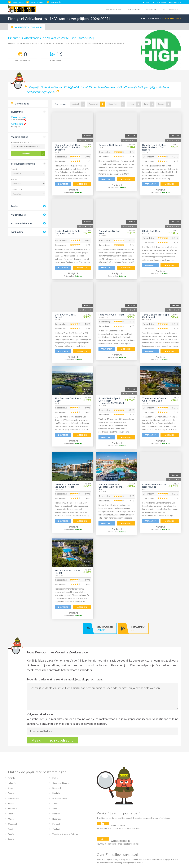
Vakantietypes (18, 215)
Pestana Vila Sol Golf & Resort (67, 571)
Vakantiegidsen (114, 9)
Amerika (12, 778)
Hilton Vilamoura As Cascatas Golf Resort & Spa (111, 487)
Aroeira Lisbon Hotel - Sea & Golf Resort (67, 485)
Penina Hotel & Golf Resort (109, 232)
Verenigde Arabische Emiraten (65, 834)
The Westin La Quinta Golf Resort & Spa (154, 399)
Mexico (11, 819)
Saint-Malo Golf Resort (111, 315)
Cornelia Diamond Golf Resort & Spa (155, 485)
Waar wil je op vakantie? (22, 142)
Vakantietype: (19, 117)
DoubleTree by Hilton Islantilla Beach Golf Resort (154, 147)
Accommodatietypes (22, 223)
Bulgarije (12, 783)
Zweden (12, 839)
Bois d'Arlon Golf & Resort (65, 316)
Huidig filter (17, 112)
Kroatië (11, 814)
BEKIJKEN (82, 184)
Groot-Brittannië (60, 798)
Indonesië (12, 809)
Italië (57, 152)
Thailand (56, 829)
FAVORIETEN (148, 2)
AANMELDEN (175, 2)
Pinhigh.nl (73, 190)
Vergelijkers (134, 9)
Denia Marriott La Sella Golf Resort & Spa (67, 232)
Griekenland (13, 798)
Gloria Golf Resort (152, 231)
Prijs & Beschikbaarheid (23, 164)
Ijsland (55, 804)
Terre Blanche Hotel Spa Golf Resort (156, 316)
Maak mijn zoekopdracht (52, 740)
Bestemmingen (171, 9)
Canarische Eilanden (61, 783)
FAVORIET (63, 184)
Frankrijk (103, 317)
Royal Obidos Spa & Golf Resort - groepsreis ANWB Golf (111, 401)
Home (143, 19)
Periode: (15, 179)
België (57, 319)
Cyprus (11, 788)
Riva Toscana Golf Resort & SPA (69, 399)
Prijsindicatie (17, 190)
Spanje (145, 152)
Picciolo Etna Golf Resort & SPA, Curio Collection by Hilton (69, 147)
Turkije (146, 233)
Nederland (57, 819)
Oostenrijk (13, 824)
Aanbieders (152, 9)
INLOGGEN (162, 2)
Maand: (14, 169)
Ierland (11, 804)
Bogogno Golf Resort (110, 145)
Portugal (103, 236)
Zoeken (26, 154)
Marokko (56, 814)
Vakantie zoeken (19, 137)
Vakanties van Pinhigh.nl (26, 27)
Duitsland (57, 788)
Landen (15, 206)
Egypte (11, 793)
